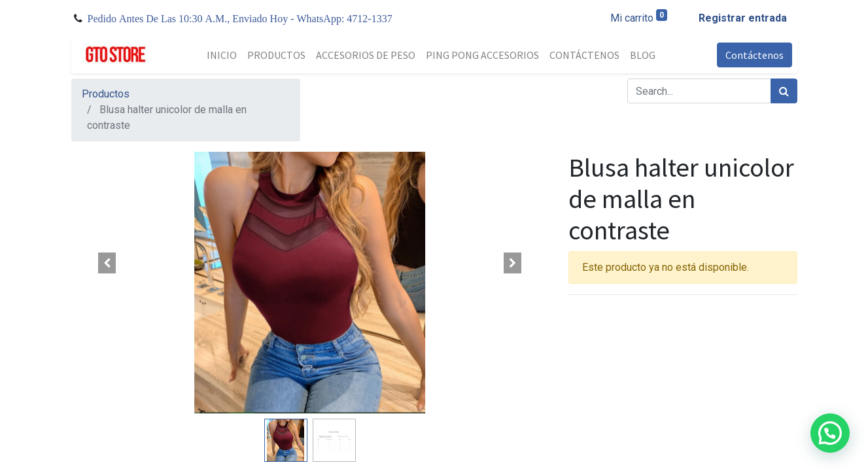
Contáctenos (755, 55)
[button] (107, 263)
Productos (106, 94)
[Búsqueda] (784, 91)
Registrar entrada (743, 18)
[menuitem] (222, 55)
